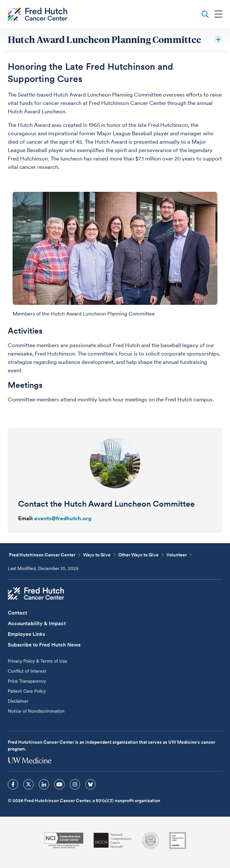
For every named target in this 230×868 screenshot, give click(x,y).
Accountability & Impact (37, 623)
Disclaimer (18, 701)
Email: (26, 518)
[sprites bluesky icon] (90, 784)
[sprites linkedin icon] (44, 784)
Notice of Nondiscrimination (36, 711)
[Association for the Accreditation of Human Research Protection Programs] (151, 841)
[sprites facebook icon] (13, 784)
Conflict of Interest (27, 671)
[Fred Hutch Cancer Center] (36, 594)
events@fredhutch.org (63, 518)
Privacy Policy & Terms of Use (37, 661)
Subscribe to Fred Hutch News (44, 645)
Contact (17, 613)
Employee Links (26, 634)
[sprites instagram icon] (75, 784)
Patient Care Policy (27, 691)
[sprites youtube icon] (59, 784)
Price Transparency (27, 681)
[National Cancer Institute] (64, 840)
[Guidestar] (178, 841)
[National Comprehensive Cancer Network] (113, 840)
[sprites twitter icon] (28, 784)
